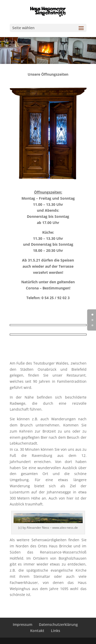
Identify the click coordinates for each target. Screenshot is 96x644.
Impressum (23, 624)
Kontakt (37, 631)
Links (56, 631)
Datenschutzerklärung (58, 624)
